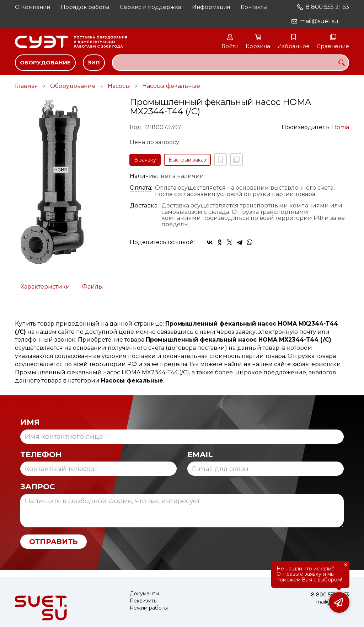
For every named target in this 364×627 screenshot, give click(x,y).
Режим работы (149, 608)
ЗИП (94, 62)
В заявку (145, 160)
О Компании (33, 7)
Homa (341, 127)
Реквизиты (144, 601)
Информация (211, 7)
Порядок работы (85, 7)
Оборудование (45, 62)
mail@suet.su (319, 21)
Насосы (119, 86)
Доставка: (144, 206)
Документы (144, 594)
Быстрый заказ (187, 160)
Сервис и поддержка (151, 7)
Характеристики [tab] (45, 287)
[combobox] (231, 63)
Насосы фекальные (171, 86)
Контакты (254, 7)
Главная (26, 86)
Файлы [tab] (93, 287)
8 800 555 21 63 (327, 7)
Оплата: (141, 188)
